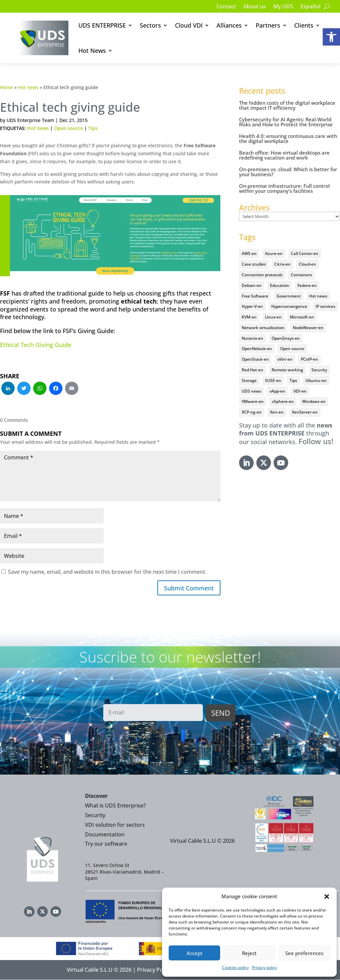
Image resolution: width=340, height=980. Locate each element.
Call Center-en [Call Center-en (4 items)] (305, 253)
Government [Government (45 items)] (289, 296)
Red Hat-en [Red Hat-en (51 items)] (253, 370)
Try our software (106, 844)
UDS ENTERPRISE (102, 25)
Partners (268, 25)
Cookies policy (235, 968)
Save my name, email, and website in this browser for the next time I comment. (107, 572)
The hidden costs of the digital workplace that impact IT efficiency (287, 105)
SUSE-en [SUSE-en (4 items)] (273, 380)
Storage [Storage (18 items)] (249, 380)
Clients (304, 25)
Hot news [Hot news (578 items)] (318, 296)
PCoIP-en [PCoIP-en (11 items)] (309, 359)
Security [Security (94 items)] (319, 370)
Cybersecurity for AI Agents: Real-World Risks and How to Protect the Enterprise (286, 122)
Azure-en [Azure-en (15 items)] (274, 253)
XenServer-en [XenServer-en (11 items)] (305, 412)
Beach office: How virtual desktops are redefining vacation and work (284, 155)
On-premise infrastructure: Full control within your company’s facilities (284, 188)
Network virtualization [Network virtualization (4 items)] (263, 328)
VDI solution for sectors (115, 825)
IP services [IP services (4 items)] (325, 306)
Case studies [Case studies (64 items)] (254, 264)
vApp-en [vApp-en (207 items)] (277, 391)
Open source (69, 128)
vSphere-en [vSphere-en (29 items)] (283, 401)
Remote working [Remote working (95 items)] (287, 370)
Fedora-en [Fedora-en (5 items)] (307, 285)
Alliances (229, 25)
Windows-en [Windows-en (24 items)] (314, 401)
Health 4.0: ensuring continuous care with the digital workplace (288, 138)
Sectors (150, 25)
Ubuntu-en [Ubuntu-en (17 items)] (316, 380)
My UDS (283, 7)
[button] (331, 37)
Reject (249, 953)
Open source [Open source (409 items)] (292, 349)
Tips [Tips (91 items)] (293, 380)
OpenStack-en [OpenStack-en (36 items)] (255, 359)
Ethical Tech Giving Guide (36, 345)
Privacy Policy (154, 970)
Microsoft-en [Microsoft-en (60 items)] (302, 317)
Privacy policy (264, 968)
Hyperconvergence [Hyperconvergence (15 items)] (289, 306)
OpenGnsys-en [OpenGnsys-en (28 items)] (286, 338)
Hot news (28, 87)
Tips (93, 128)
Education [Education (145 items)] (280, 285)
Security (95, 815)
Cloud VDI (189, 25)
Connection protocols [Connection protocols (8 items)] (262, 275)
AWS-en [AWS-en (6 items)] (249, 253)
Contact (226, 7)
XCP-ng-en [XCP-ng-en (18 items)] (252, 412)
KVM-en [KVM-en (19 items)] (249, 317)
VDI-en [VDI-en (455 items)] (300, 391)
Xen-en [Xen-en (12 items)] (277, 412)
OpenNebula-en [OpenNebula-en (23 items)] (257, 349)
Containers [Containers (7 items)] (301, 275)
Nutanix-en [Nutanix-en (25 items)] (253, 338)
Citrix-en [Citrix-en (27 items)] (282, 264)
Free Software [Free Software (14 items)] (255, 296)
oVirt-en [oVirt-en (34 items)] (285, 359)
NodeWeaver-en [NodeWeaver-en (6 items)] (308, 328)
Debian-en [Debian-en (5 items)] (252, 285)
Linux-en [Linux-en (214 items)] (273, 317)
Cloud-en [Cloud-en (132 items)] (307, 264)
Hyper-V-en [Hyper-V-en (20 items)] (252, 306)
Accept (195, 953)
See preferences (304, 953)
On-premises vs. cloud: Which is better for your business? (288, 172)
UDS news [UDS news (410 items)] (252, 391)
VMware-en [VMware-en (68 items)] (253, 401)
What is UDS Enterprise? (115, 806)
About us (255, 7)
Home (6, 87)
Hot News (92, 51)
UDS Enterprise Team (30, 120)
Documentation (105, 834)
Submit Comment (189, 588)
